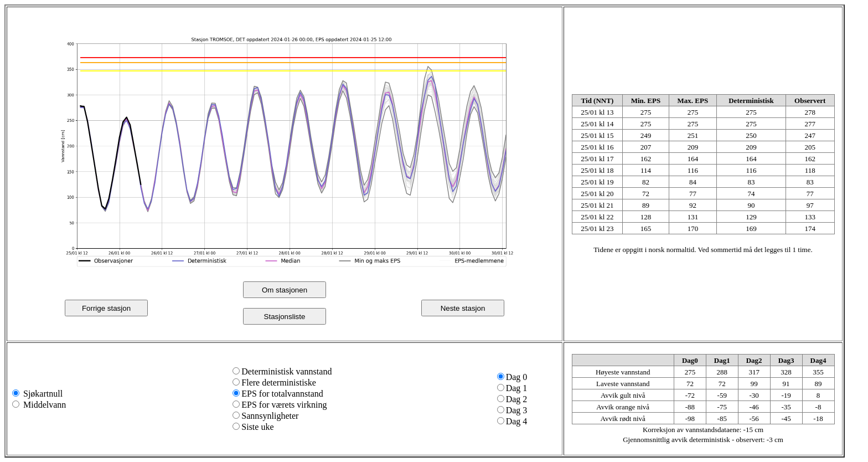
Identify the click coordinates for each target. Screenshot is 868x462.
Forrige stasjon (106, 308)
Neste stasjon (463, 308)
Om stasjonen (285, 290)
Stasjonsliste (285, 317)
